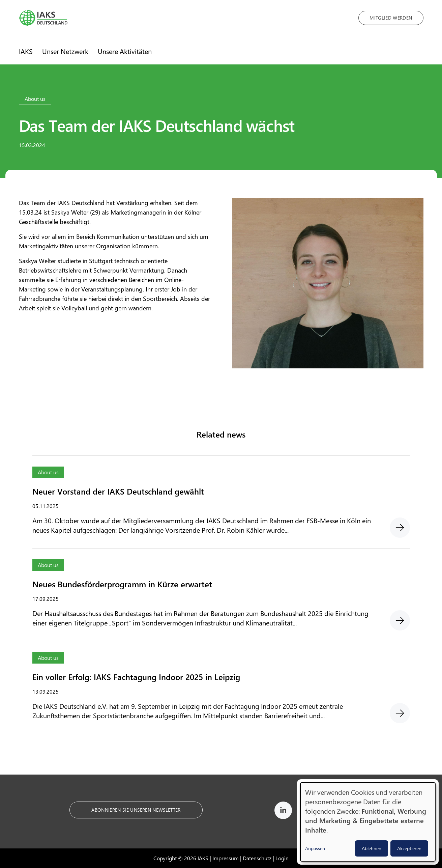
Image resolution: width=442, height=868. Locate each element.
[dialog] (368, 822)
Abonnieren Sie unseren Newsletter (136, 810)
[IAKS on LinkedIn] (283, 811)
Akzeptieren (409, 848)
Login (282, 858)
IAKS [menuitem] (26, 51)
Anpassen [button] (315, 848)
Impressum (226, 858)
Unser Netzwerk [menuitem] (65, 51)
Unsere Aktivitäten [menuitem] (125, 51)
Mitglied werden (391, 18)
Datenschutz (257, 858)
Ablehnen (372, 848)
